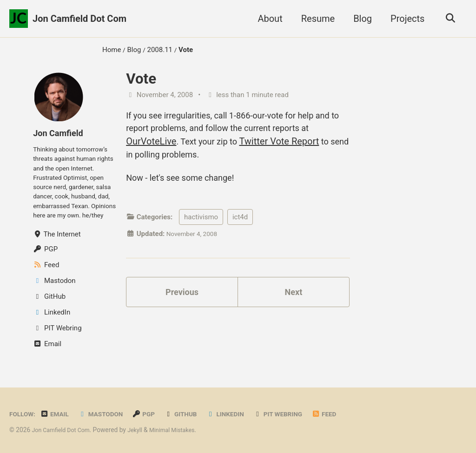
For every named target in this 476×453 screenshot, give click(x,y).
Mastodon (108, 444)
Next (293, 302)
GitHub (192, 444)
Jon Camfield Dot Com (79, 19)
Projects (405, 19)
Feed (346, 444)
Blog (360, 19)
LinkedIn (240, 444)
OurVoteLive (162, 144)
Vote (141, 79)
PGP (153, 444)
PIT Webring (296, 444)
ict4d (240, 225)
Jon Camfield (61, 133)
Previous (182, 302)
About (267, 19)
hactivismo (201, 225)
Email (58, 444)
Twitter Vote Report (296, 144)
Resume (315, 19)
